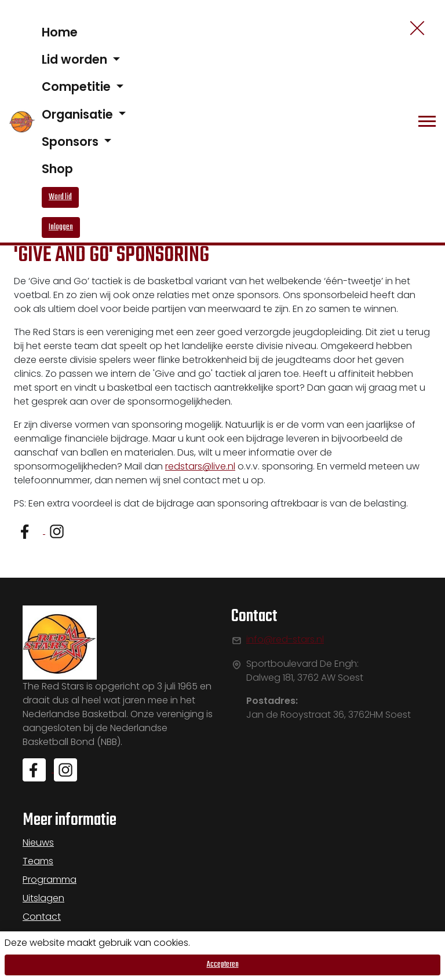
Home (60, 32)
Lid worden (76, 59)
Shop (57, 169)
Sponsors (72, 142)
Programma (50, 880)
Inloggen (61, 227)
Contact (42, 917)
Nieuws (38, 843)
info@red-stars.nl (285, 639)
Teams (38, 861)
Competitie (78, 87)
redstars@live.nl (200, 466)
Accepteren (223, 965)
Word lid (60, 197)
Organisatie (79, 114)
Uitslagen (43, 898)
